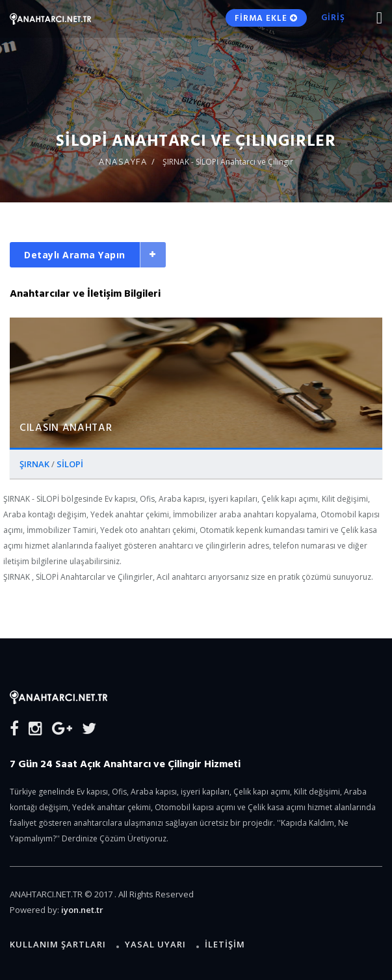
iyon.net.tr (82, 910)
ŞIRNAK (35, 464)
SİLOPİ (70, 464)
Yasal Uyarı (155, 944)
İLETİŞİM (225, 944)
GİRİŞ (333, 17)
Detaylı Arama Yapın (75, 255)
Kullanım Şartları (58, 944)
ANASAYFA (123, 161)
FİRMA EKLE (266, 18)
